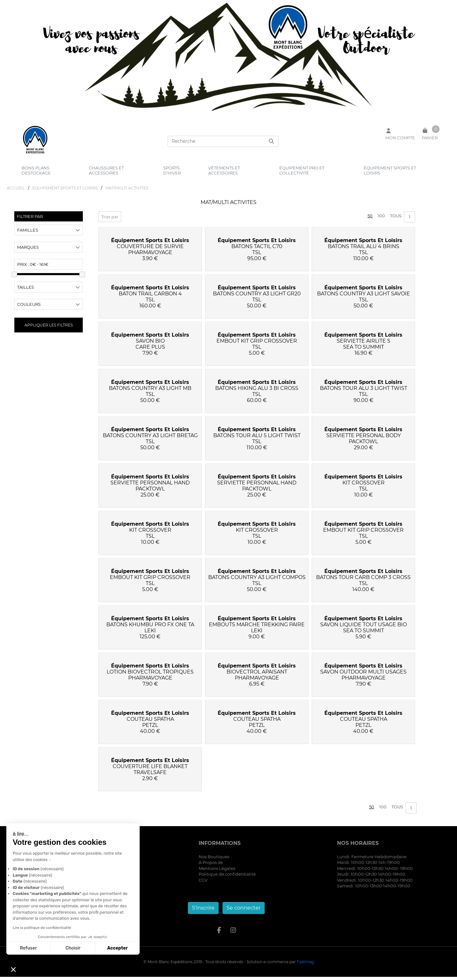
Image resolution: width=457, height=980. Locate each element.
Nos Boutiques (214, 860)
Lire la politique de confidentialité (42, 928)
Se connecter (244, 911)
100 (381, 219)
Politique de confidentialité (227, 878)
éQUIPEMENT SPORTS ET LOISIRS (65, 191)
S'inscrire (203, 911)
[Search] (223, 141)
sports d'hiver (172, 170)
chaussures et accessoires (106, 170)
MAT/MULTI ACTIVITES (127, 191)
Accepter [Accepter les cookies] (118, 948)
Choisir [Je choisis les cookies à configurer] (73, 948)
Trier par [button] (110, 220)
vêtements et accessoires (224, 170)
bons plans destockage (36, 170)
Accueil (16, 191)
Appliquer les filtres (49, 328)
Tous (396, 219)
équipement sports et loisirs (390, 170)
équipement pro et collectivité (302, 170)
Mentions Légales (217, 871)
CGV (203, 883)
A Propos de (211, 866)
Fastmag (305, 965)
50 (370, 219)
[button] (13, 969)
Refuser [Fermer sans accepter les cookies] (28, 948)
